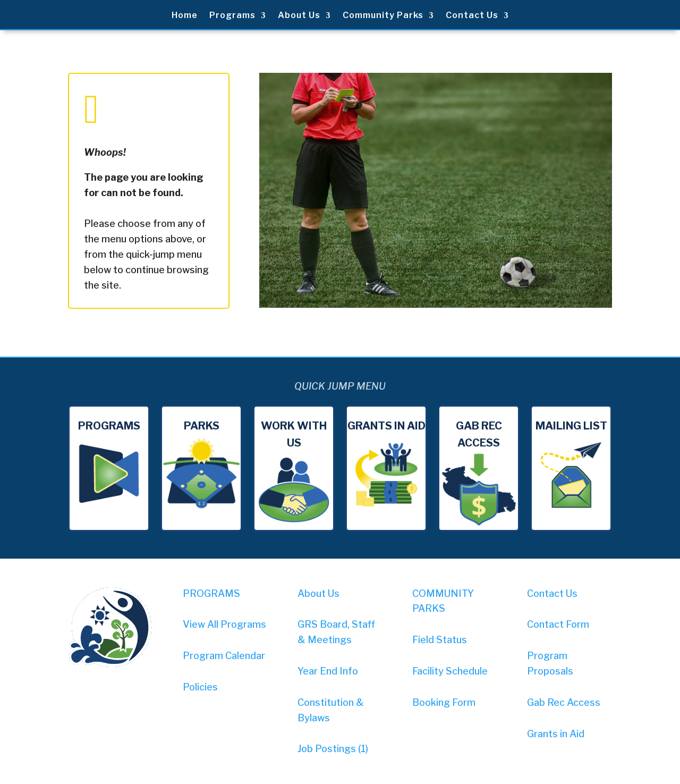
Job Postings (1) (333, 749)
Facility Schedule (450, 671)
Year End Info (328, 671)
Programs (232, 16)
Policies (200, 687)
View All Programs (224, 624)
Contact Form (558, 624)
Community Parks (383, 16)
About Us (299, 16)
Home (185, 16)
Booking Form (444, 702)
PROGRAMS (211, 593)
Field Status (440, 640)
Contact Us (472, 16)
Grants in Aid (556, 734)
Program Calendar (224, 656)
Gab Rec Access (564, 702)
